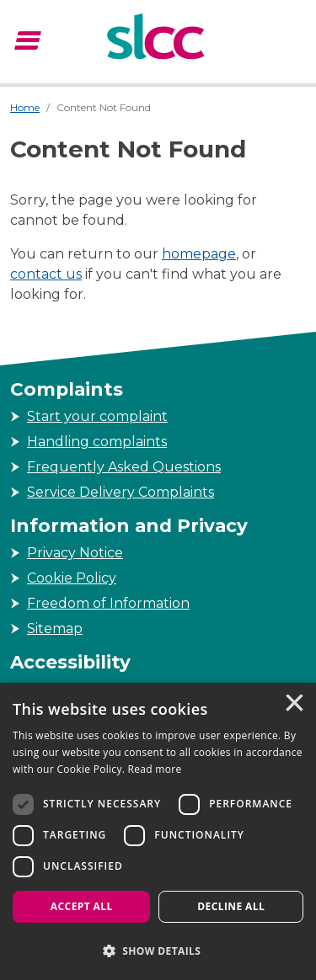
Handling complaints (97, 442)
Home (25, 107)
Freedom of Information (108, 603)
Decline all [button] (231, 906)
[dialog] (158, 831)
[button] (158, 951)
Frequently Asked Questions (124, 467)
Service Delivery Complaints (121, 492)
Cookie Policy (72, 578)
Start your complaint (97, 416)
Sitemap (55, 628)
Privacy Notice (75, 553)
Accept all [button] (82, 906)
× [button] (293, 705)
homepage (199, 254)
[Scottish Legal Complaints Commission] (158, 39)
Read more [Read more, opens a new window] (155, 769)
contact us (46, 274)
